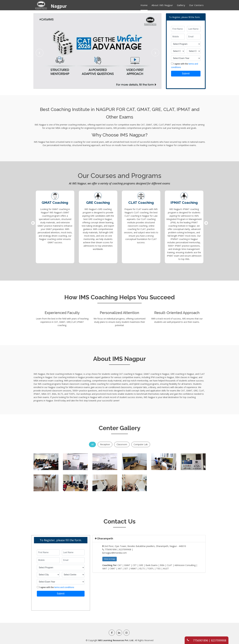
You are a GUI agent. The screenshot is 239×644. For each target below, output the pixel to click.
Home (144, 5)
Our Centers (196, 5)
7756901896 (201, 640)
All (92, 444)
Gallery (181, 5)
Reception (105, 444)
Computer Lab (141, 444)
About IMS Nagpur (162, 5)
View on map (110, 559)
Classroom (122, 444)
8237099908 (219, 640)
